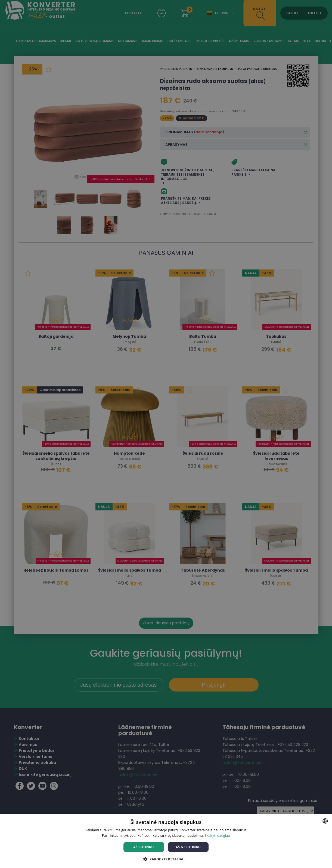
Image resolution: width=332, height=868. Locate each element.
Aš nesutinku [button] (188, 847)
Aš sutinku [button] (143, 847)
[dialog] (166, 434)
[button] (166, 859)
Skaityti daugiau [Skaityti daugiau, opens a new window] (217, 836)
